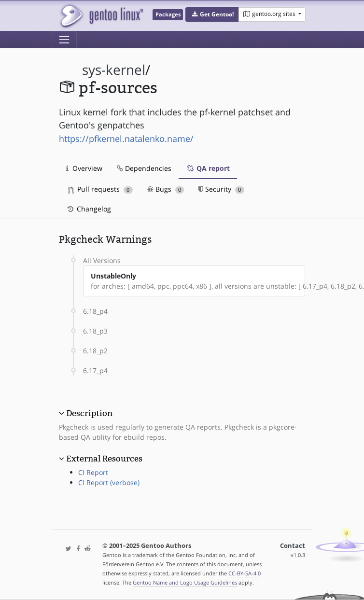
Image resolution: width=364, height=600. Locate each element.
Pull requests (100, 189)
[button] (212, 14)
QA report (208, 168)
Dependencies (144, 168)
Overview (84, 168)
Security (221, 189)
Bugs (166, 189)
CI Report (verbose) (109, 482)
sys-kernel (114, 70)
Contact (293, 546)
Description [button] (89, 413)
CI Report (93, 472)
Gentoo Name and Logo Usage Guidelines (185, 582)
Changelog (89, 209)
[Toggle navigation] (64, 40)
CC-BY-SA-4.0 (245, 573)
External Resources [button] (104, 459)
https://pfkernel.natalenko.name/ (126, 139)
